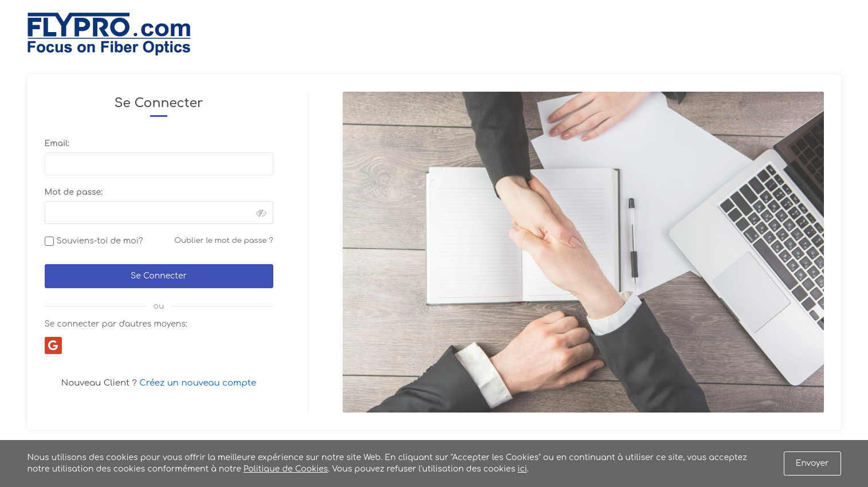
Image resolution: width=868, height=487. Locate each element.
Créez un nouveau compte (198, 383)
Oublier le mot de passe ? (223, 241)
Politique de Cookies (286, 469)
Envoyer (812, 463)
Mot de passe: (74, 192)
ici (522, 469)
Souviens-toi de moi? (100, 241)
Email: (57, 144)
